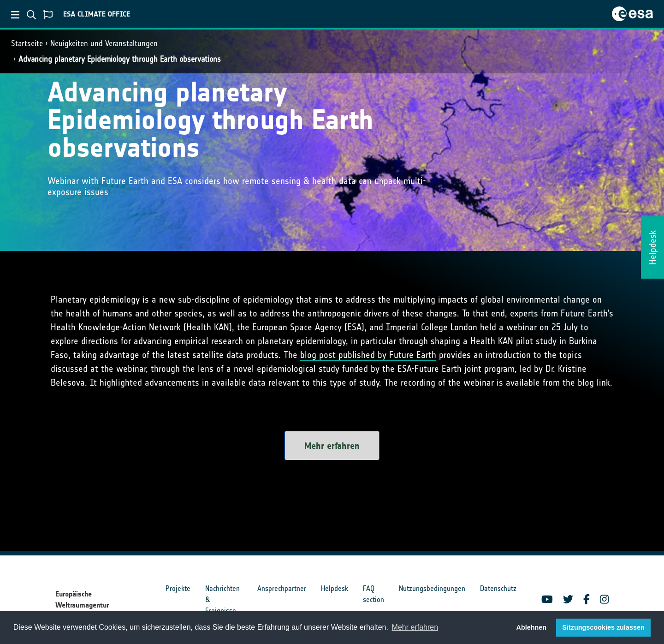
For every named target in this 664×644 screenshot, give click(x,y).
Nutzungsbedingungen (432, 588)
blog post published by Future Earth (368, 355)
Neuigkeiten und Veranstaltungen (104, 43)
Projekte (178, 588)
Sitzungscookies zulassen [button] (603, 627)
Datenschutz (498, 588)
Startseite (27, 43)
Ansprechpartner (282, 588)
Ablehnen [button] (532, 627)
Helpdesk (335, 588)
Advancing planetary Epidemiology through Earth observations (120, 59)
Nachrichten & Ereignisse (222, 599)
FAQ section (373, 594)
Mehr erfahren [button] (415, 627)
